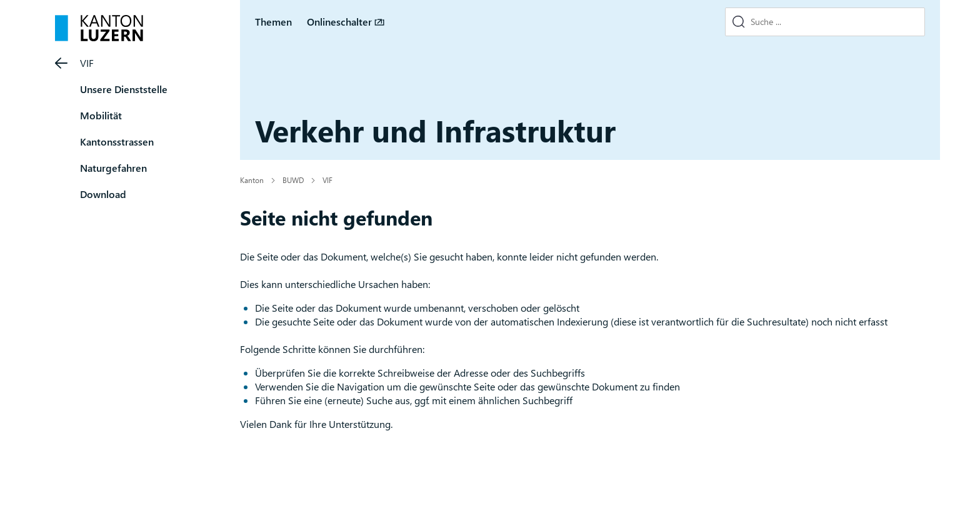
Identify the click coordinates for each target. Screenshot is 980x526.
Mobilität (101, 115)
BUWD (293, 180)
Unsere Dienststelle (124, 89)
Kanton (252, 180)
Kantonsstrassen (117, 141)
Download (103, 194)
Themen (273, 22)
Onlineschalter (339, 22)
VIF (87, 63)
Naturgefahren (113, 168)
